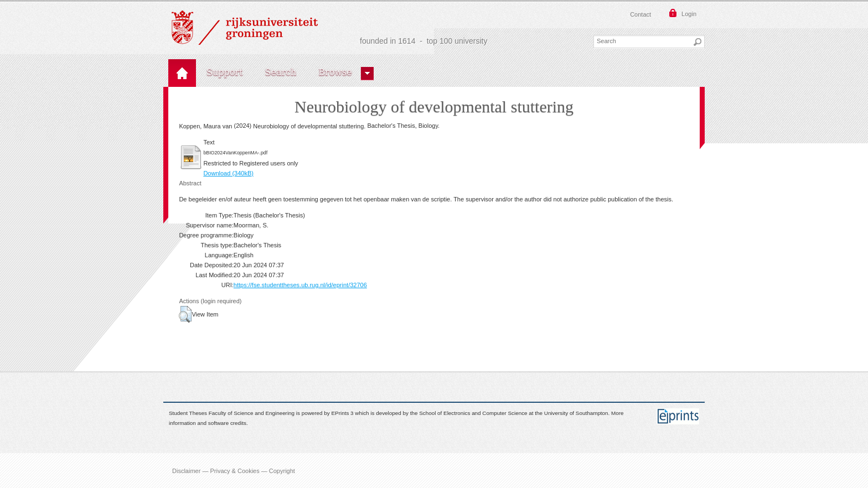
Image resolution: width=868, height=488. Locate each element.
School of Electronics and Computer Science (473, 413)
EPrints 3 (343, 413)
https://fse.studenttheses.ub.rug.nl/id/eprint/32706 (300, 285)
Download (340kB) (228, 173)
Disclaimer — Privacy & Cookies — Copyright (234, 470)
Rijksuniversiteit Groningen (245, 28)
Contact (640, 14)
